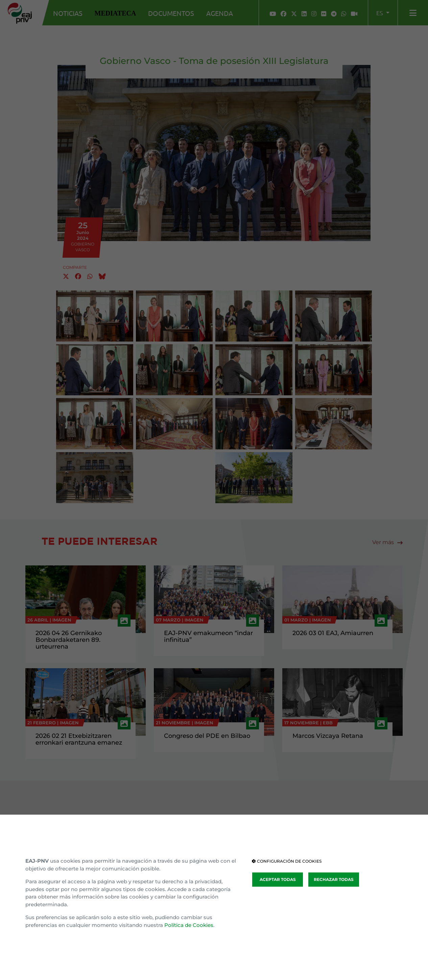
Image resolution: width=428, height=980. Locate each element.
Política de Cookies (189, 925)
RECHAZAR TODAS (334, 879)
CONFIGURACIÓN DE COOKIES (287, 861)
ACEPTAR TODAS (278, 879)
